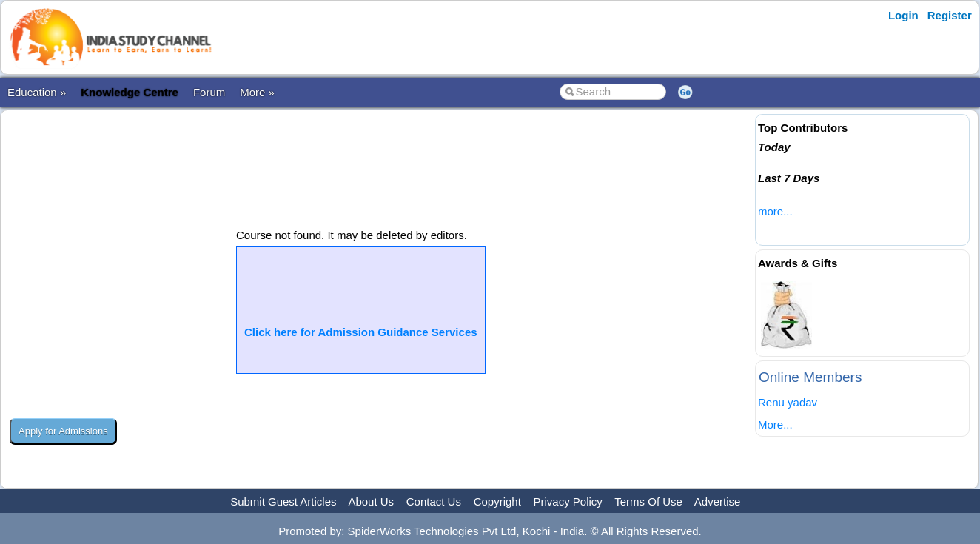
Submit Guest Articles (283, 501)
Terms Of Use (648, 501)
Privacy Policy (568, 501)
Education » (37, 92)
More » (257, 92)
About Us (371, 501)
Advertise (718, 501)
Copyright (497, 501)
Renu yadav (788, 402)
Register (950, 15)
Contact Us (434, 501)
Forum (209, 92)
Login (903, 15)
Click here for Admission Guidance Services (361, 332)
